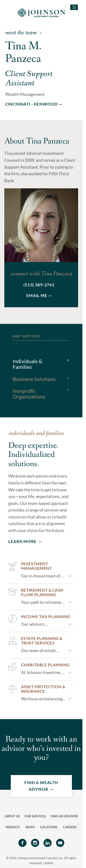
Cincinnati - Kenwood (32, 104)
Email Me (37, 295)
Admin (49, 863)
